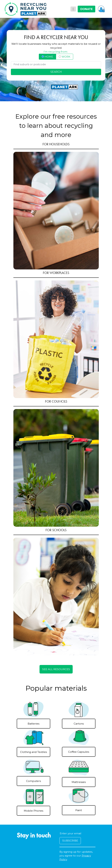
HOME (47, 57)
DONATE (86, 9)
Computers (33, 781)
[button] (101, 9)
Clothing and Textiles (33, 752)
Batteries (33, 724)
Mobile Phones (33, 811)
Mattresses (79, 782)
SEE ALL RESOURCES (56, 669)
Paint (79, 810)
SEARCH (56, 72)
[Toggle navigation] (73, 9)
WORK (65, 57)
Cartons (79, 724)
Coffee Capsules (79, 752)
